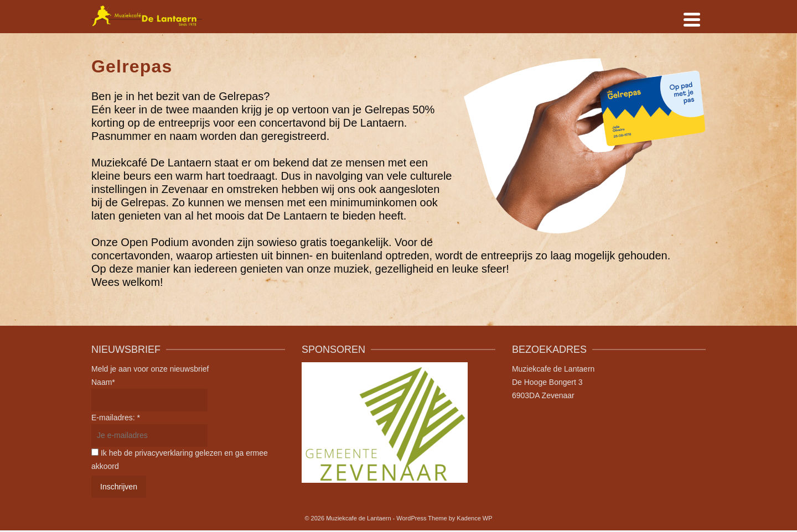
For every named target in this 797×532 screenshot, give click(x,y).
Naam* (103, 382)
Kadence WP (474, 518)
